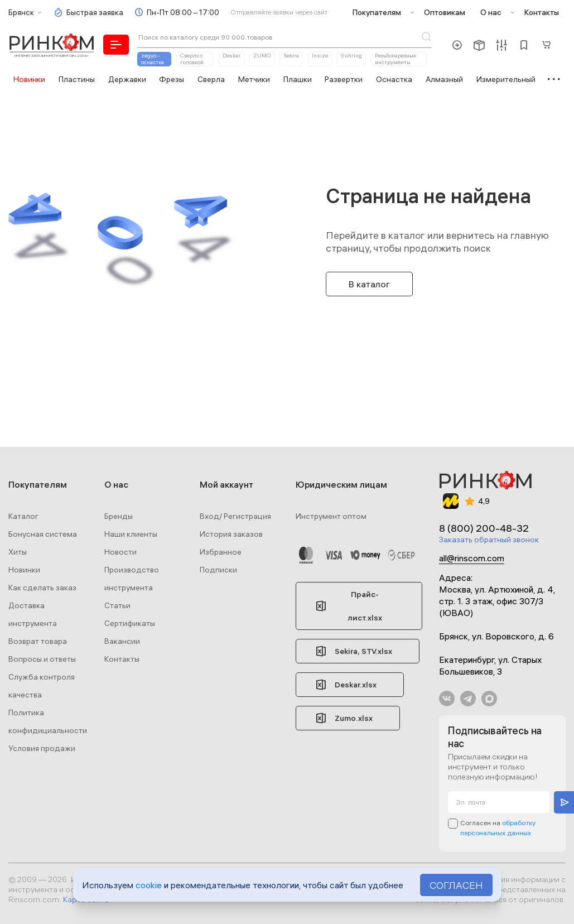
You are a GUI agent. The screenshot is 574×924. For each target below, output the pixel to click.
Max (489, 699)
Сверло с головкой (192, 59)
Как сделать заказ (42, 588)
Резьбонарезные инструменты (395, 59)
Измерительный (506, 79)
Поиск (426, 37)
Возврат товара (38, 641)
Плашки (298, 79)
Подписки (218, 570)
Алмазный (444, 79)
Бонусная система (43, 534)
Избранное (221, 552)
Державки (127, 79)
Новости (120, 552)
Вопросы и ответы (42, 659)
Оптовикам (445, 12)
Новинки (29, 79)
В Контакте (447, 699)
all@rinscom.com (472, 558)
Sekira (291, 56)
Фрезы (172, 79)
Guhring (351, 56)
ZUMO (262, 56)
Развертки (344, 79)
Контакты (542, 12)
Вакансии (122, 641)
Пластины (77, 79)
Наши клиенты (131, 534)
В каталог (369, 284)
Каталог (23, 516)
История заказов (231, 534)
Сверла (211, 79)
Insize (320, 56)
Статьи (117, 605)
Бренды (119, 516)
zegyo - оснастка (153, 59)
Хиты (18, 552)
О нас (491, 12)
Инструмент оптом (331, 516)
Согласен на (498, 828)
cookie (149, 885)
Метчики (254, 79)
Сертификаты (130, 623)
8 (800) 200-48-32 (484, 528)
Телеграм (468, 699)
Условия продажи (42, 748)
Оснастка (394, 79)
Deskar (231, 56)
